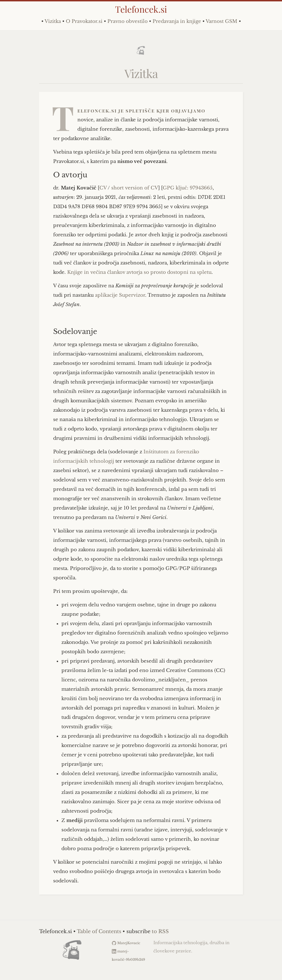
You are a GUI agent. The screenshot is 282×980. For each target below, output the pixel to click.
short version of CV (135, 188)
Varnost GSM (222, 21)
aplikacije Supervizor (120, 295)
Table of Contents (99, 931)
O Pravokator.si (84, 21)
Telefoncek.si (141, 9)
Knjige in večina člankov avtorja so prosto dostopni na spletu (139, 272)
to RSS (160, 931)
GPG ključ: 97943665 (188, 188)
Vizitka (53, 21)
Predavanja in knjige (177, 21)
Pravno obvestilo (128, 21)
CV (103, 188)
